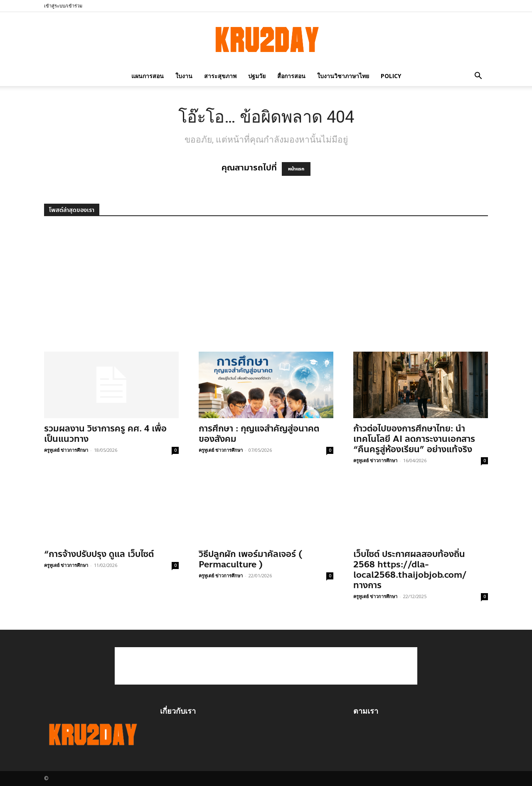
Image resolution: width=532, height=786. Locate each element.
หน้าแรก (296, 169)
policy (391, 76)
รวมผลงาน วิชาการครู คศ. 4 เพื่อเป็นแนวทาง (105, 434)
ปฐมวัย (257, 76)
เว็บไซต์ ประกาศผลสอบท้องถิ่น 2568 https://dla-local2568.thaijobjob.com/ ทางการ (410, 570)
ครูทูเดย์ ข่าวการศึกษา (66, 450)
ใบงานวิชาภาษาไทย (343, 76)
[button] (478, 76)
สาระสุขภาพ (220, 76)
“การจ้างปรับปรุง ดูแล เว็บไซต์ (99, 554)
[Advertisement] (266, 289)
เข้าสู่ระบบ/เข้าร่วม (63, 6)
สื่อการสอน (291, 76)
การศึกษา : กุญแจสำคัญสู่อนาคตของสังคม (259, 434)
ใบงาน (184, 76)
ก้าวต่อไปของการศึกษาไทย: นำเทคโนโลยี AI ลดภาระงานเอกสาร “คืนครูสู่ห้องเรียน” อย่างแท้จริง (414, 439)
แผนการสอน (148, 76)
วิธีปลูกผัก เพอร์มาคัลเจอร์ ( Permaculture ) (250, 559)
